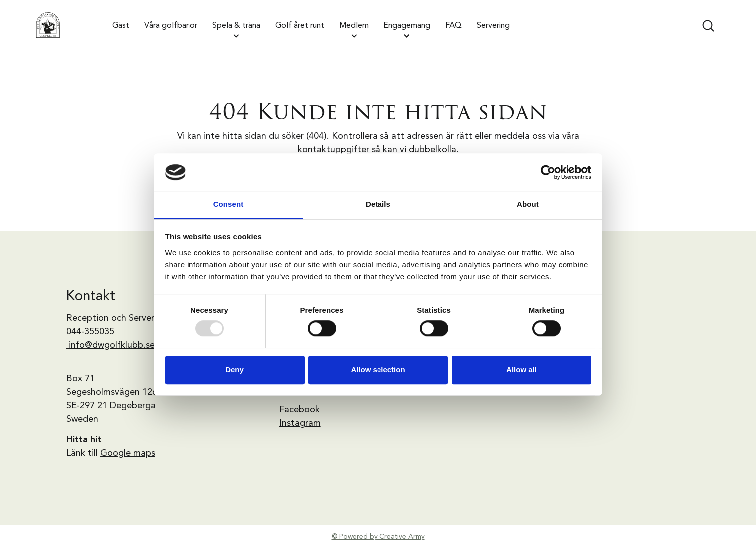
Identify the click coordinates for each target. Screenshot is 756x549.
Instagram (300, 423)
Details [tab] (378, 205)
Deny (235, 370)
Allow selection (378, 370)
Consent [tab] (229, 205)
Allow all (521, 370)
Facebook (299, 410)
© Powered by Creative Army (378, 537)
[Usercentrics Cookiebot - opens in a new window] (548, 172)
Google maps (128, 453)
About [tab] (528, 205)
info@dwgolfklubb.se (112, 345)
